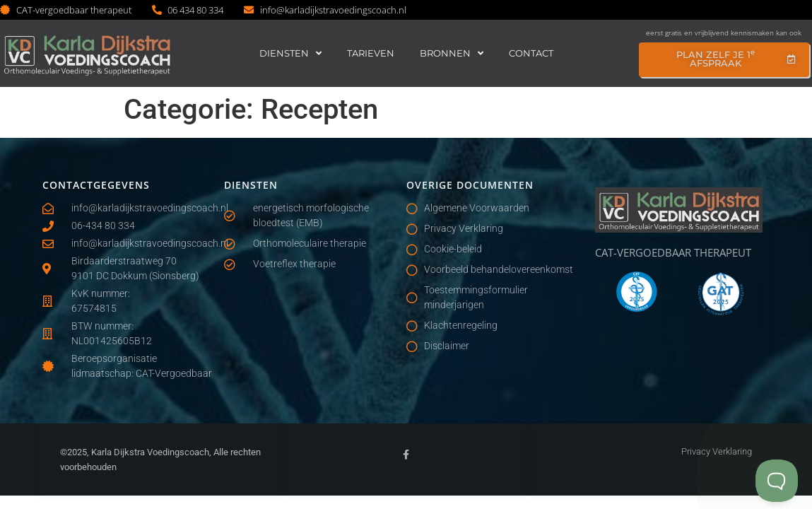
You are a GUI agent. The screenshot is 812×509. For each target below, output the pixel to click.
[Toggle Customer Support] (777, 481)
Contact (531, 53)
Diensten (290, 53)
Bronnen (452, 53)
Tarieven (371, 53)
